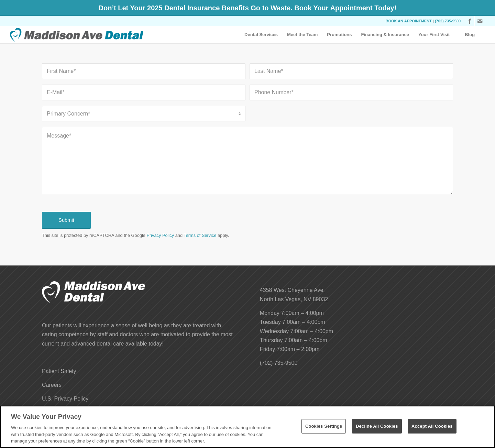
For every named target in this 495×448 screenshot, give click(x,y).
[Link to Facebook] (469, 21)
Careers (52, 385)
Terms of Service (200, 235)
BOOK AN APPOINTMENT (409, 21)
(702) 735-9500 (448, 21)
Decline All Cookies (377, 426)
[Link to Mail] (480, 21)
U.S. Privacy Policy (65, 399)
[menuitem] (261, 35)
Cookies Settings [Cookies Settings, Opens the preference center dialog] (324, 426)
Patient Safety (59, 371)
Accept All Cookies (432, 426)
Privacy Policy (160, 235)
